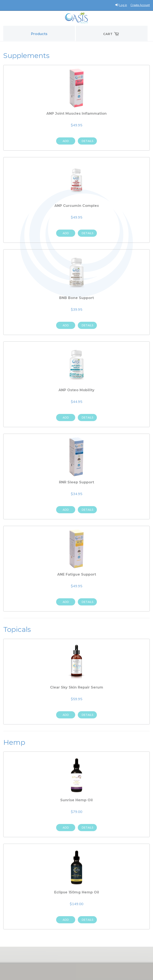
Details (87, 141)
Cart (112, 34)
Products (39, 34)
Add (66, 141)
